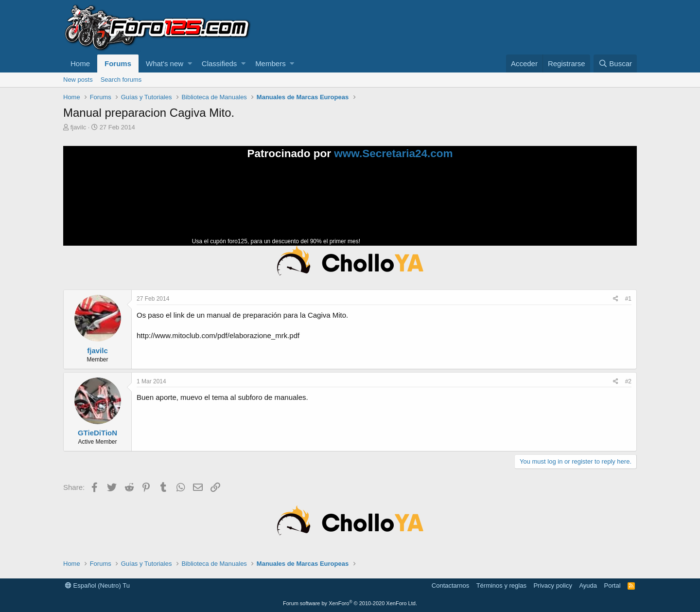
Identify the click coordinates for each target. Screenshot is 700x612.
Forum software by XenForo (350, 603)
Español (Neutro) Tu (97, 585)
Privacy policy (552, 585)
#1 (628, 299)
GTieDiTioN (97, 433)
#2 (628, 381)
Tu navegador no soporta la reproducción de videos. (435, 207)
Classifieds (219, 63)
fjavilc (79, 127)
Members (271, 63)
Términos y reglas (501, 585)
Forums (118, 63)
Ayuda (588, 585)
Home (80, 63)
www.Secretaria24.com (393, 153)
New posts (78, 80)
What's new (165, 63)
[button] (190, 63)
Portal (612, 585)
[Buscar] (615, 63)
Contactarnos (450, 585)
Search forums (121, 80)
